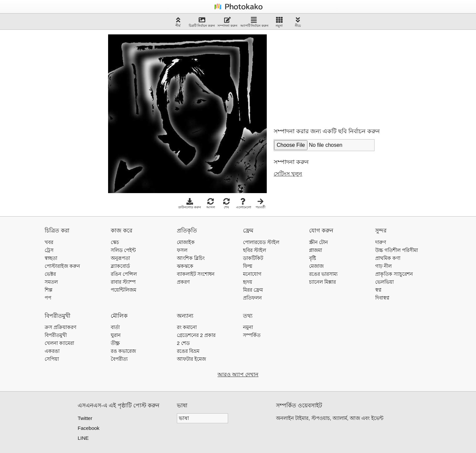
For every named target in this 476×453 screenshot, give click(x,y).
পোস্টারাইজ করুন (62, 266)
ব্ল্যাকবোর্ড (120, 266)
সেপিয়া (52, 359)
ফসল (182, 250)
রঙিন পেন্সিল (124, 274)
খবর (49, 242)
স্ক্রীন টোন (318, 242)
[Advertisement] (323, 76)
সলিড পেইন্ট (123, 250)
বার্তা (115, 327)
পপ (48, 298)
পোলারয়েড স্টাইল (261, 242)
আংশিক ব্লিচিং (191, 258)
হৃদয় (248, 282)
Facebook (89, 428)
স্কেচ (115, 242)
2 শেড (183, 343)
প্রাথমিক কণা (388, 258)
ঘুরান (116, 335)
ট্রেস (49, 250)
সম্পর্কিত (252, 335)
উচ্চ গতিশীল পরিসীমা (397, 250)
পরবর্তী (260, 204)
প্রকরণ (183, 282)
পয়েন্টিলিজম (123, 290)
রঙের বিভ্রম (188, 351)
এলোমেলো (244, 204)
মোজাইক (186, 242)
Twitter (85, 418)
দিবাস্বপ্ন (382, 298)
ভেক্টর (50, 274)
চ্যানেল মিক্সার (322, 282)
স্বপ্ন (378, 290)
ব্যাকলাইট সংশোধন (196, 274)
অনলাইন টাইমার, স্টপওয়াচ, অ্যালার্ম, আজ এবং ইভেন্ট (330, 418)
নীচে (298, 22)
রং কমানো (187, 327)
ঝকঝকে (185, 266)
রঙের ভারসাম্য (323, 274)
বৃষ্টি (313, 258)
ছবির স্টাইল (255, 250)
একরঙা (52, 351)
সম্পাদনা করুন (227, 22)
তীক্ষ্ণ (115, 343)
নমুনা (279, 22)
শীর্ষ (178, 22)
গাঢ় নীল (383, 266)
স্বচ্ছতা (51, 258)
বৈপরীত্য (119, 359)
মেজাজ (316, 266)
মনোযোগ (252, 274)
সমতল (51, 282)
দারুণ (381, 242)
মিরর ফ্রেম (253, 290)
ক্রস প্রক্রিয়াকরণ (60, 327)
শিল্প (49, 290)
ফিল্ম (248, 266)
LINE (83, 438)
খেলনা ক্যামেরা (59, 343)
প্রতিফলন (252, 298)
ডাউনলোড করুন (190, 204)
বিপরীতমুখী (56, 335)
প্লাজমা (316, 250)
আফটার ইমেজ (191, 359)
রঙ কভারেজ (123, 351)
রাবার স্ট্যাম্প (123, 282)
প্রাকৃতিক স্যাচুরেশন (394, 274)
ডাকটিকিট (253, 258)
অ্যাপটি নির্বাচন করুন (255, 22)
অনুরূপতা (120, 258)
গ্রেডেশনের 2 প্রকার (196, 335)
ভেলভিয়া (384, 282)
